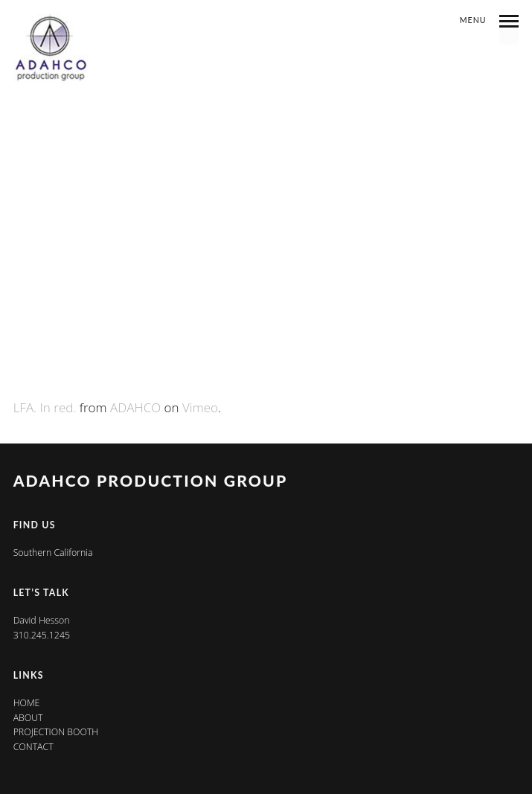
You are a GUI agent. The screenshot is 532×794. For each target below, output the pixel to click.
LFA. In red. (45, 407)
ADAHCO (135, 407)
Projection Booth (56, 732)
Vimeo (200, 407)
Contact (33, 747)
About (28, 718)
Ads (266, 51)
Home (27, 703)
